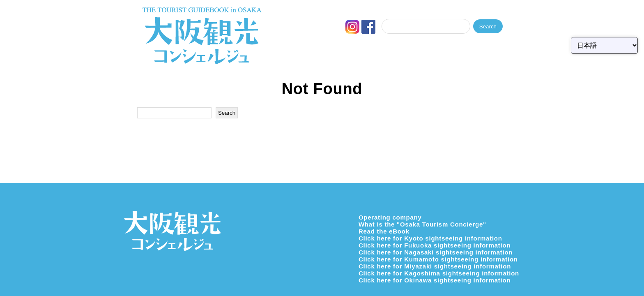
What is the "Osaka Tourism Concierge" (422, 224)
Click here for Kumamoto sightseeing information (438, 259)
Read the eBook (384, 231)
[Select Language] (604, 45)
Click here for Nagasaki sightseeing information (436, 252)
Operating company (390, 217)
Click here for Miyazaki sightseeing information (435, 266)
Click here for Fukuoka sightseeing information (435, 245)
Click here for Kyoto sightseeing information (430, 238)
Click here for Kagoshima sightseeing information (439, 273)
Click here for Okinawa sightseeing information (435, 280)
